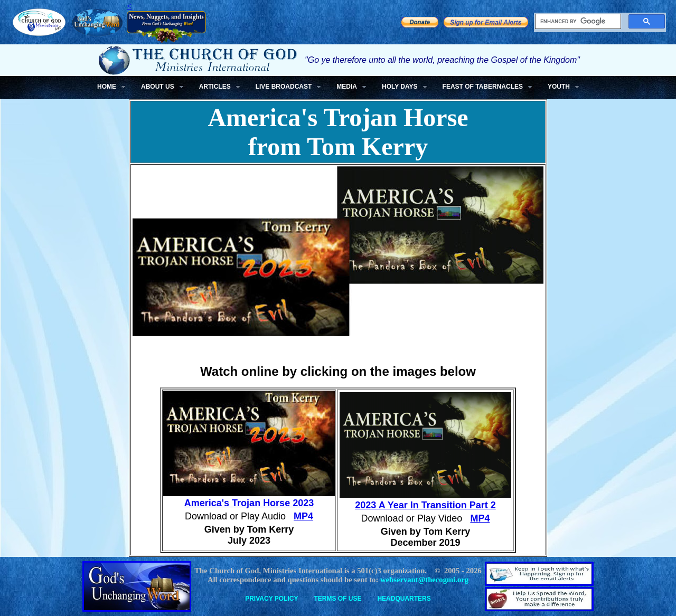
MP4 (303, 516)
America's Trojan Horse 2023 (249, 503)
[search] (577, 22)
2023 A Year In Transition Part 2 (425, 505)
